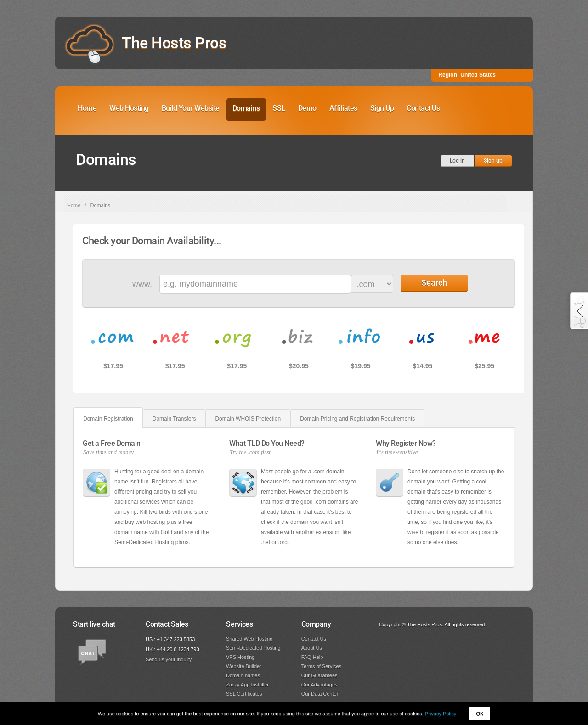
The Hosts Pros (174, 43)
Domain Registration (108, 419)
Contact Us (423, 108)
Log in (457, 161)
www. (142, 284)
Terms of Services (321, 666)
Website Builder (244, 666)
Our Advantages (319, 685)
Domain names (243, 675)
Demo (307, 108)
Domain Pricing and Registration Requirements (357, 419)
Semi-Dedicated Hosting (253, 648)
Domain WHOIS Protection (248, 419)
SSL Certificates (244, 694)
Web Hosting (129, 108)
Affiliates (343, 108)
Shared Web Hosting (249, 639)
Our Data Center (320, 694)
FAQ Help (312, 657)
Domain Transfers (174, 419)
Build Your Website (191, 108)
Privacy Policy (441, 714)
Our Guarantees (319, 675)
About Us (312, 648)
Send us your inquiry (169, 659)
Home (87, 108)
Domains (246, 108)
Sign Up (382, 108)
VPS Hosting (240, 657)
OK (480, 714)
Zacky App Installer (247, 685)
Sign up (493, 161)
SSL (279, 108)
